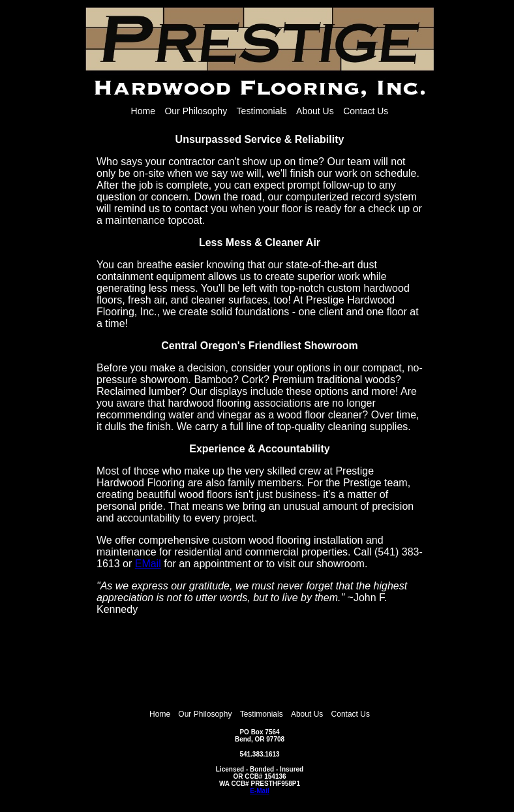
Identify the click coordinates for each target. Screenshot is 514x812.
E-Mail (259, 791)
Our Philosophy (196, 111)
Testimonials (262, 111)
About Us (315, 111)
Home (143, 111)
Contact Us (366, 111)
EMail (148, 564)
